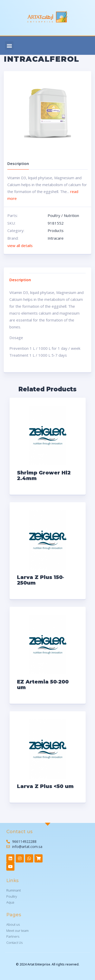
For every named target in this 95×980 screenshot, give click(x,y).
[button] (9, 46)
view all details (20, 246)
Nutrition (71, 215)
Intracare (56, 238)
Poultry (54, 215)
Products (56, 230)
